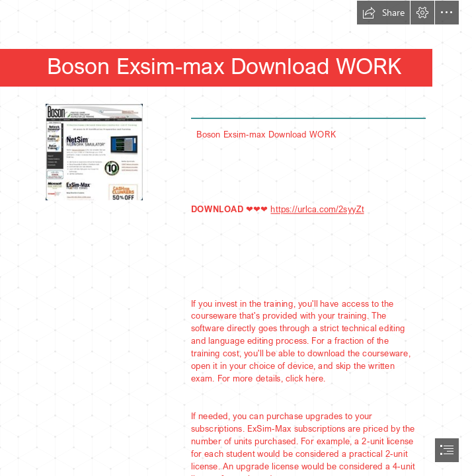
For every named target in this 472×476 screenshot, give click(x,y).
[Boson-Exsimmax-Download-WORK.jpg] (94, 151)
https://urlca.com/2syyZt (317, 208)
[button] (383, 13)
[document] (236, 238)
